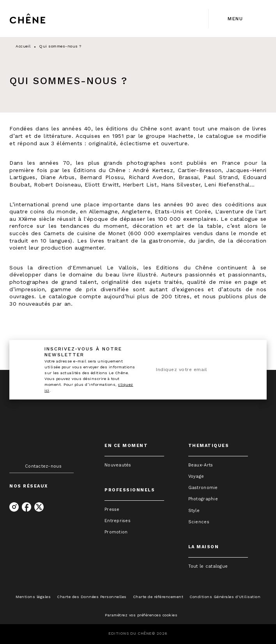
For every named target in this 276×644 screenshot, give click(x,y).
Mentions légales (33, 597)
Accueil (23, 46)
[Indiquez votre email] (193, 370)
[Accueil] (42, 18)
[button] (134, 465)
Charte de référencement (158, 597)
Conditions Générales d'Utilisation (225, 597)
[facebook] (27, 507)
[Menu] (238, 19)
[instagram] (14, 507)
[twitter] (39, 507)
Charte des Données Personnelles (92, 597)
